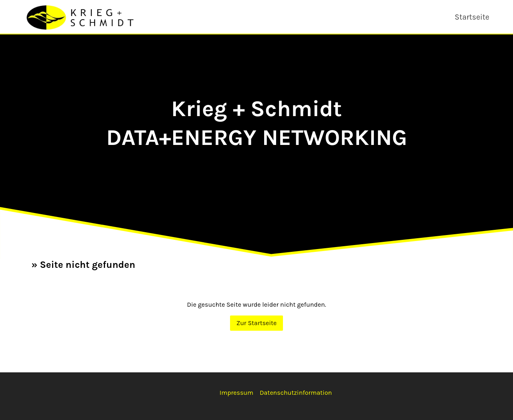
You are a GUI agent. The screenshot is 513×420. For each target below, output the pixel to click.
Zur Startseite (257, 323)
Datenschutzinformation (296, 393)
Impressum (236, 393)
